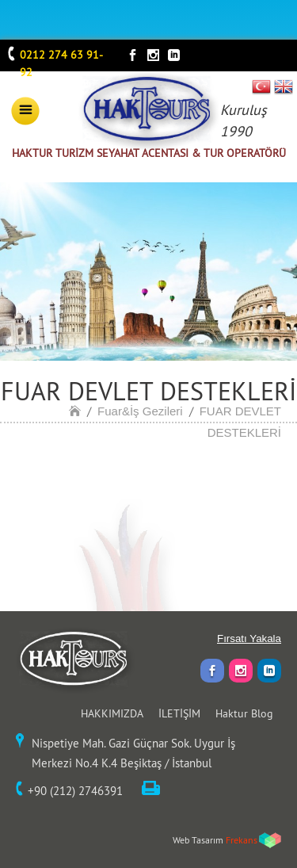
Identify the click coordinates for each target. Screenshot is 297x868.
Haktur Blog (244, 713)
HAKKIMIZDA (112, 713)
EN (284, 86)
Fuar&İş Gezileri (140, 411)
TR (262, 86)
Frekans (242, 840)
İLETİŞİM (179, 713)
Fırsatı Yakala (249, 639)
